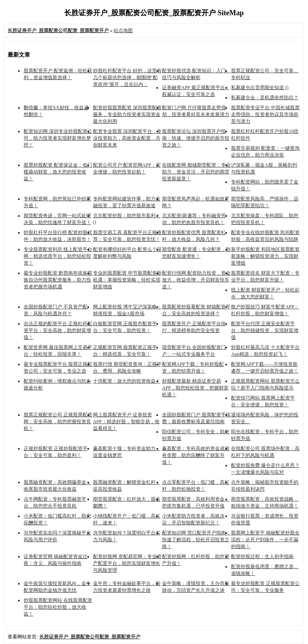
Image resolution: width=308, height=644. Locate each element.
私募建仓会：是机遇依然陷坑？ (265, 98)
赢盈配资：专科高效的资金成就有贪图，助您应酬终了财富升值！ (196, 455)
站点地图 (123, 31)
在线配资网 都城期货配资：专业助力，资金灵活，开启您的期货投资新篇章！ (196, 172)
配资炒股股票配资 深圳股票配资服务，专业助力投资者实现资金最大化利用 (127, 114)
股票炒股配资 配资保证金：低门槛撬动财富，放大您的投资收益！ (58, 172)
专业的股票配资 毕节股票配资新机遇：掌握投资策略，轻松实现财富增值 (127, 280)
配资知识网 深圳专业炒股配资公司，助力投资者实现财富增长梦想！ (58, 138)
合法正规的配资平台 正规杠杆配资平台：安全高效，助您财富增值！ (58, 330)
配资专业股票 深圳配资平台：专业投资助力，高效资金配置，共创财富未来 (127, 138)
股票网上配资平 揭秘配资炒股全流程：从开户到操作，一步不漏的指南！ (265, 540)
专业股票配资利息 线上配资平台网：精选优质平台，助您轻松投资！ (58, 256)
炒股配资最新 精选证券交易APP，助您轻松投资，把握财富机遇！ (195, 388)
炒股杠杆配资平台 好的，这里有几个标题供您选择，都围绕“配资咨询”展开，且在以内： (127, 77)
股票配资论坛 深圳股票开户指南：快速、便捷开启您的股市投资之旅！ (196, 138)
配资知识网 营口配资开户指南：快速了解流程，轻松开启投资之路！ (196, 540)
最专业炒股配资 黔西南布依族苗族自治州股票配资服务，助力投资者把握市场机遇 (58, 280)
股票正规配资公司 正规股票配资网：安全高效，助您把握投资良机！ (58, 422)
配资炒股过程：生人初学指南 (262, 556)
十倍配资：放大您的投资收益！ (127, 381)
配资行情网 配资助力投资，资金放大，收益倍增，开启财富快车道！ (196, 280)
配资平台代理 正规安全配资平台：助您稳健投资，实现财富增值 (265, 330)
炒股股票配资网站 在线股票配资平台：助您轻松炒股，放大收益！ (58, 607)
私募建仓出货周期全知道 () (260, 88)
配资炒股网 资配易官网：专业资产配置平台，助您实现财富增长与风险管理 (127, 563)
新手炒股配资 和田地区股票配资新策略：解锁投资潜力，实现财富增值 (265, 256)
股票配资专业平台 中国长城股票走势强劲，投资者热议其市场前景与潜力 (265, 114)
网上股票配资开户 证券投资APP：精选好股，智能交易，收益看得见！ (126, 422)
